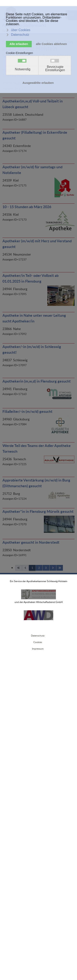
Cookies (38, 642)
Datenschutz (38, 636)
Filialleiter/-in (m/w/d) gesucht (27, 411)
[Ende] (60, 568)
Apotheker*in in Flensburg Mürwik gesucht (38, 511)
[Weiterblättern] (53, 568)
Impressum (38, 649)
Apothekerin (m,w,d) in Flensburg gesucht (37, 381)
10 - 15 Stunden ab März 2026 (27, 207)
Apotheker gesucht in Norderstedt (31, 542)
